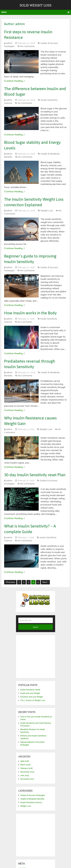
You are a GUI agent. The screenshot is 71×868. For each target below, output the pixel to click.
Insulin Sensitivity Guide (30, 706)
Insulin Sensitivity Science (31, 819)
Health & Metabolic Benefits (32, 816)
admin (9, 44)
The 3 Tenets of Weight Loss (33, 717)
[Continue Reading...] (14, 82)
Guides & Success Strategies (33, 812)
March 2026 (25, 781)
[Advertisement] (36, 673)
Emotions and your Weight (32, 713)
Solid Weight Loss (35, 5)
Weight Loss (47, 215)
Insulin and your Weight (30, 710)
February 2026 (26, 785)
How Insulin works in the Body (33, 319)
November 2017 (27, 796)
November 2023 (27, 788)
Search (35, 644)
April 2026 (25, 778)
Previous (10, 599)
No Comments (27, 47)
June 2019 (25, 792)
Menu (4, 12)
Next (45, 599)
